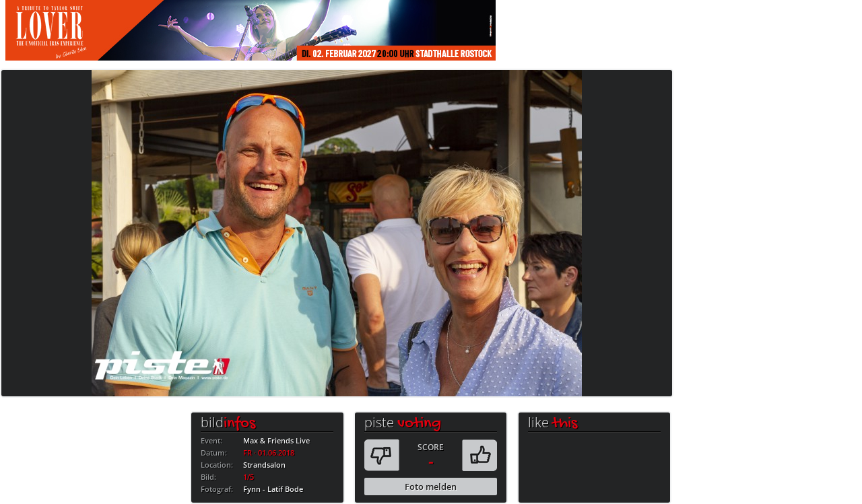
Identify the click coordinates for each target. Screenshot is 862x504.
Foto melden (431, 487)
